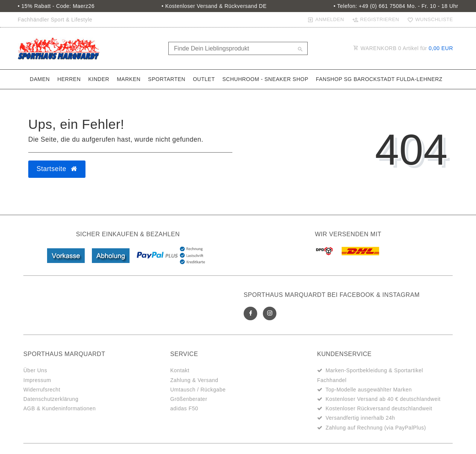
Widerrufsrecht (42, 390)
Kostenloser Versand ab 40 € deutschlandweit (383, 399)
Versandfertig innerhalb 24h (360, 418)
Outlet (204, 79)
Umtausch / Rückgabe (198, 390)
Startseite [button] (57, 169)
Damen (40, 79)
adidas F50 (184, 408)
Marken (129, 79)
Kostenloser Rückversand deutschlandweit (379, 408)
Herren (69, 79)
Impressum (37, 380)
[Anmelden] (326, 20)
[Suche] (300, 50)
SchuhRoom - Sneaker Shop (265, 79)
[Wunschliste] (429, 20)
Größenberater (189, 399)
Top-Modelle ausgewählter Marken (369, 390)
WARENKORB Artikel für (403, 48)
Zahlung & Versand (194, 380)
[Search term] (238, 48)
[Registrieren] (375, 20)
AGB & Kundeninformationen (59, 408)
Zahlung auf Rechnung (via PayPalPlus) (376, 428)
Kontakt (180, 370)
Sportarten (167, 79)
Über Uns (35, 370)
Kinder (99, 79)
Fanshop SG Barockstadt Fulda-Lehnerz (379, 79)
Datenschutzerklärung (51, 399)
